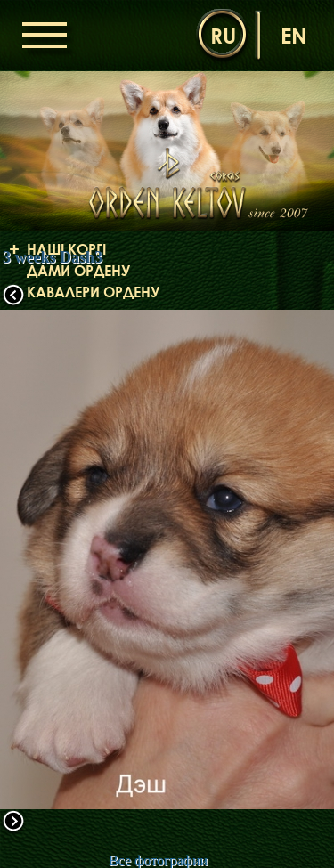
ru (223, 35)
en (294, 35)
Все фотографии (158, 860)
